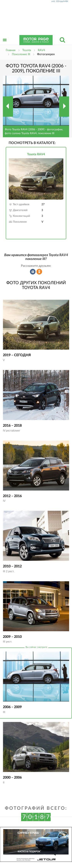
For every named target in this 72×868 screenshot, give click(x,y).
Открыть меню (5, 44)
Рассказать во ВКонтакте (33, 272)
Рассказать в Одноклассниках (39, 272)
